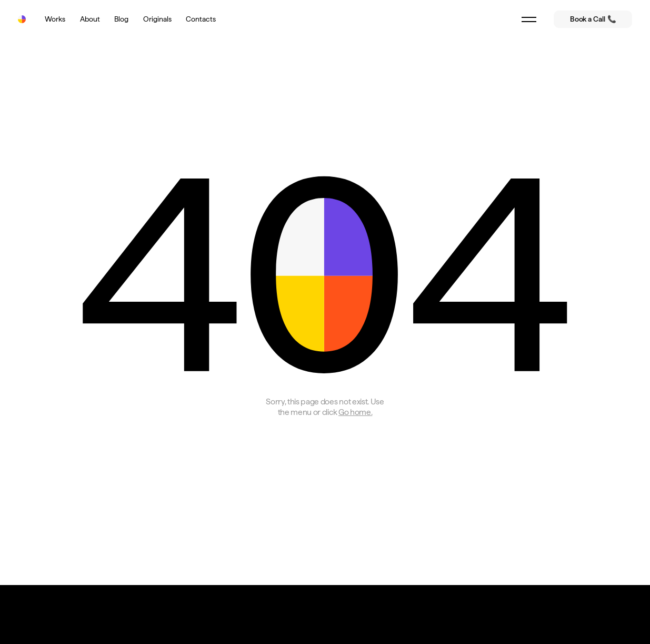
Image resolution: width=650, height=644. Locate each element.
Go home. (355, 412)
